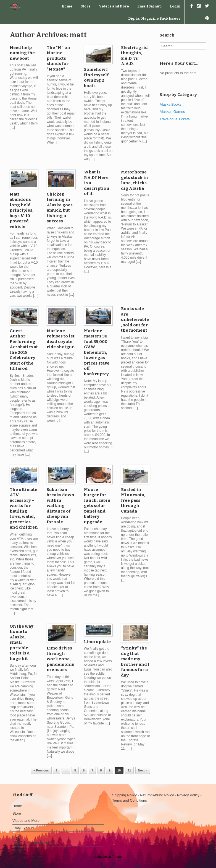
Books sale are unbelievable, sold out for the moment (135, 319)
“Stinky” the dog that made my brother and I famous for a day (135, 662)
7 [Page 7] (92, 770)
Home (67, 6)
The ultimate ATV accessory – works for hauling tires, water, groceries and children (24, 509)
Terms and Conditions (130, 800)
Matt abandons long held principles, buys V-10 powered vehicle (22, 210)
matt (78, 35)
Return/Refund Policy (157, 795)
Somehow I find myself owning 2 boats (96, 78)
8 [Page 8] (101, 770)
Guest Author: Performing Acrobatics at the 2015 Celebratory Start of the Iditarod (24, 350)
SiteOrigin (104, 857)
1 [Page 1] (57, 770)
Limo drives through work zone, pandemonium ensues (61, 659)
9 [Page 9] (110, 770)
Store (86, 6)
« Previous (41, 770)
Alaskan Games (172, 112)
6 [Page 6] (84, 770)
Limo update (97, 642)
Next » (143, 770)
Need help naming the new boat (22, 53)
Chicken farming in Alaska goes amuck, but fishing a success (60, 208)
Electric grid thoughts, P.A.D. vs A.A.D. (134, 56)
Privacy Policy (188, 795)
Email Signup (149, 6)
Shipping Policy (124, 795)
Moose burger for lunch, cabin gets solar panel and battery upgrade (97, 506)
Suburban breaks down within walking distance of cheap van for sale (60, 506)
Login (175, 6)
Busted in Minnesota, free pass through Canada (133, 500)
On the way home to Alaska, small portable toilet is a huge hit (22, 642)
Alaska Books (171, 104)
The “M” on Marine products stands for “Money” (58, 58)
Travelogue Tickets (175, 119)
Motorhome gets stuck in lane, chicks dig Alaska (135, 180)
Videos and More (114, 6)
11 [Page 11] (129, 770)
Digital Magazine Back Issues (154, 19)
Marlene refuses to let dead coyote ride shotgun (61, 339)
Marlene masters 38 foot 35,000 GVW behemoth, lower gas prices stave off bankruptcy (97, 352)
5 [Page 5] (75, 770)
